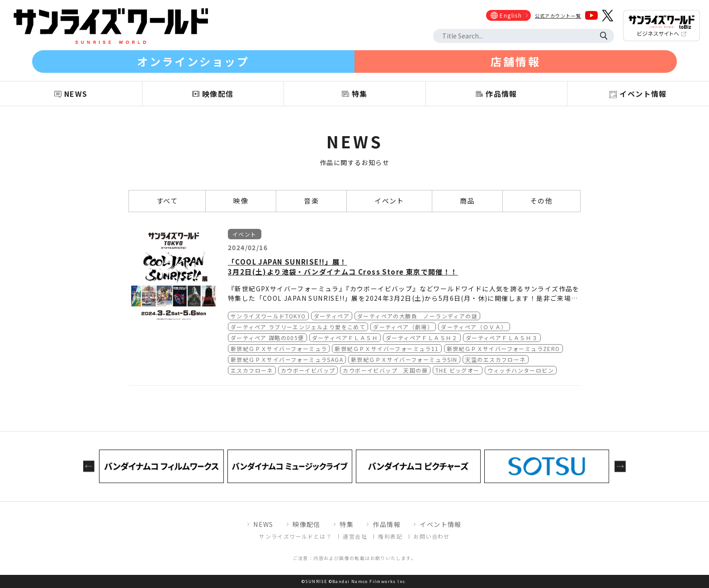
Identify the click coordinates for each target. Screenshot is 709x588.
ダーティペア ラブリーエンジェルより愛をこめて (298, 327)
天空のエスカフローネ (496, 359)
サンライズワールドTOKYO (268, 316)
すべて (167, 201)
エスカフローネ (252, 370)
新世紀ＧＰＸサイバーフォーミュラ (279, 349)
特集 (347, 524)
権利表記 (390, 536)
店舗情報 (515, 61)
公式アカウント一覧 (558, 16)
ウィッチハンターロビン (521, 370)
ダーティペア (332, 316)
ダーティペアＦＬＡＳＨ (345, 338)
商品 (467, 201)
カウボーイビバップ (308, 370)
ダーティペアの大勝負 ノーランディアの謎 (417, 316)
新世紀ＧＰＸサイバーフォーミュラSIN (404, 359)
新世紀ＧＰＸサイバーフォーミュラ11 (387, 349)
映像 (241, 201)
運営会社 (355, 536)
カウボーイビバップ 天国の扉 (385, 370)
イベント (389, 201)
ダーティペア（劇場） (403, 327)
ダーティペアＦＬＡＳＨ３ (502, 338)
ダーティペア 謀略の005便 (267, 338)
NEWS (263, 524)
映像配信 (307, 524)
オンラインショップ (193, 61)
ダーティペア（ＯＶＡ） (474, 327)
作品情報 (387, 524)
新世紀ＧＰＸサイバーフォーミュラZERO (503, 349)
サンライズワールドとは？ (295, 536)
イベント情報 (440, 524)
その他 (541, 201)
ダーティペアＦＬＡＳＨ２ (422, 338)
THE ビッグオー (458, 370)
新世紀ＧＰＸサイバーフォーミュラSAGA (287, 359)
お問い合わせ (431, 536)
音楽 (311, 201)
